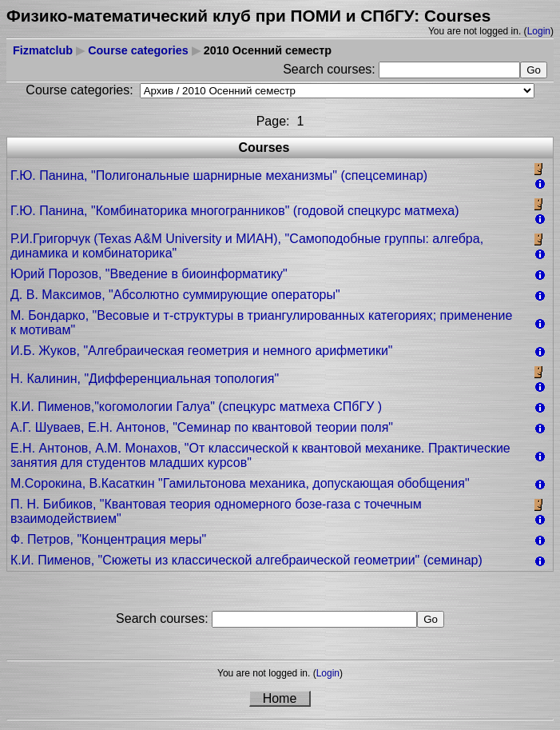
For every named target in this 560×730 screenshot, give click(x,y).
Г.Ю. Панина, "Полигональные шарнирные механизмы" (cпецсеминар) (219, 176)
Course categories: (79, 90)
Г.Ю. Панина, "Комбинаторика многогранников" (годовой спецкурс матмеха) (235, 211)
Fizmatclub (43, 50)
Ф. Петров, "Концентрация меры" (108, 539)
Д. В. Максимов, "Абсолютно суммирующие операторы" (175, 295)
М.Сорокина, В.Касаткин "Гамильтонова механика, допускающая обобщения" (240, 483)
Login (539, 31)
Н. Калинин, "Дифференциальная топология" (145, 379)
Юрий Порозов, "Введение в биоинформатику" (149, 274)
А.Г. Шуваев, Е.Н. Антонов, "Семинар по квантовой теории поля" (202, 427)
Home (280, 698)
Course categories (138, 50)
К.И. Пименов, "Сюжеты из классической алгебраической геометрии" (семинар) (246, 560)
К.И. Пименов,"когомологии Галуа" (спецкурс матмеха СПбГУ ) (196, 407)
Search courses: (331, 69)
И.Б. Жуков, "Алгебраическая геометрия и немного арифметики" (202, 351)
